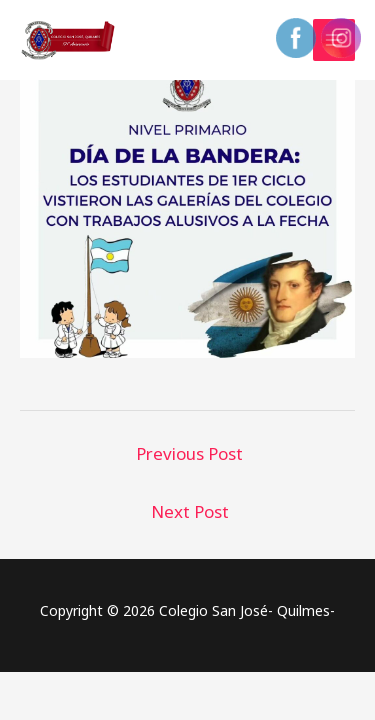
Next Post (190, 511)
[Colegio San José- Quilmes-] (70, 40)
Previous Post (189, 453)
